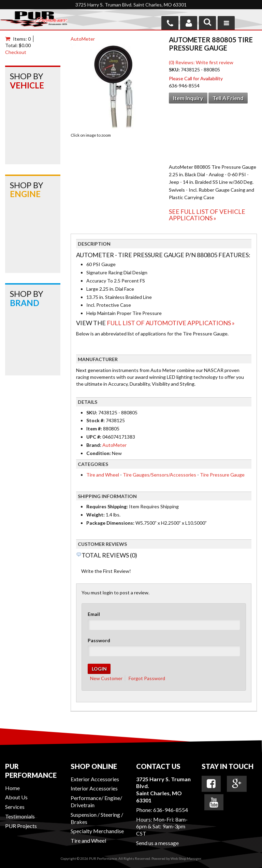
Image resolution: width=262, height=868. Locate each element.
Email (94, 614)
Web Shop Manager (186, 858)
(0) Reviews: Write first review (201, 62)
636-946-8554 (171, 810)
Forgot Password (147, 678)
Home (12, 788)
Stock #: (96, 420)
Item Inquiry (188, 98)
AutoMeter (83, 39)
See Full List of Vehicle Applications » (207, 215)
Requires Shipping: (107, 506)
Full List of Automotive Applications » (171, 323)
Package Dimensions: (110, 523)
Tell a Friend (228, 98)
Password (99, 640)
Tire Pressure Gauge (222, 475)
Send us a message (157, 843)
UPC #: (94, 437)
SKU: (175, 70)
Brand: (94, 445)
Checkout (16, 52)
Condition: (99, 453)
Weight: (96, 515)
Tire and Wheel (103, 475)
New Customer (106, 678)
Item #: (95, 429)
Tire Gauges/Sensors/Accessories (159, 475)
